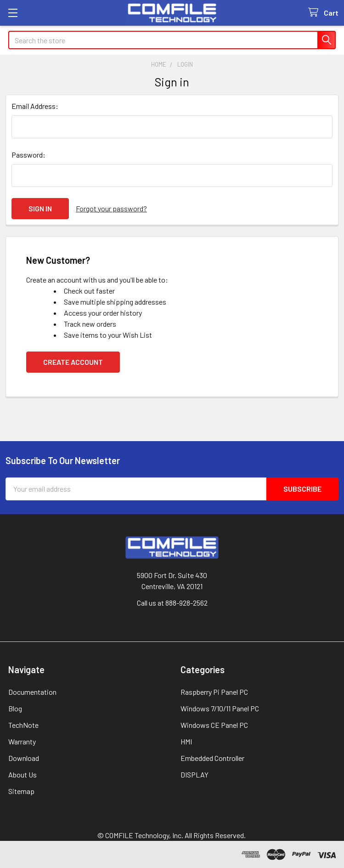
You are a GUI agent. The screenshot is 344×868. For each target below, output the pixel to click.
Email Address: (35, 106)
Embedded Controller (212, 758)
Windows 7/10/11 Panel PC (220, 708)
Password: (28, 155)
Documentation (32, 692)
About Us (23, 774)
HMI (186, 741)
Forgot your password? (111, 208)
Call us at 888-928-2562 (172, 603)
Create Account (73, 362)
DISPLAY (195, 774)
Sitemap (21, 791)
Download (24, 758)
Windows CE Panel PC (214, 725)
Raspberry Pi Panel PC (214, 692)
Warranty (22, 741)
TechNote (23, 725)
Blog (15, 708)
